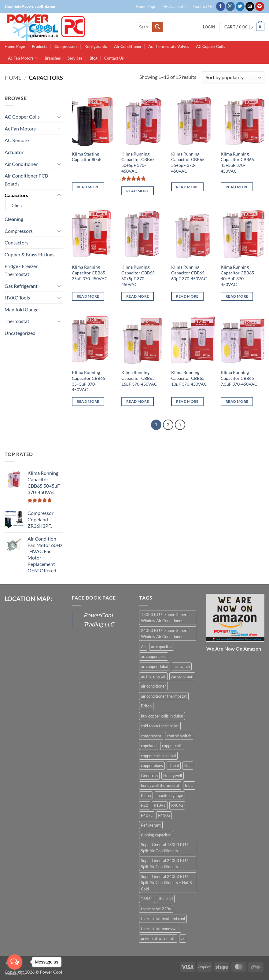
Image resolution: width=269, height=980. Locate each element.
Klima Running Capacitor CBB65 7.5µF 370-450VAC (239, 378)
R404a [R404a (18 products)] (177, 805)
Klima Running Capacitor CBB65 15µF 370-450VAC (139, 378)
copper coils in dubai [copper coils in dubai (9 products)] (158, 756)
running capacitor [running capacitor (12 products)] (156, 835)
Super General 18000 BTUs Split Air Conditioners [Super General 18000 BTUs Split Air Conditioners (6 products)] (165, 848)
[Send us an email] (250, 6)
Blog (94, 58)
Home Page (146, 6)
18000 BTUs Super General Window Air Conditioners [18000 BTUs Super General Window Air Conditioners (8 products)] (165, 618)
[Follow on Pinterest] (260, 6)
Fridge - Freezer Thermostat (21, 270)
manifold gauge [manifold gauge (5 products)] (170, 795)
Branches (53, 58)
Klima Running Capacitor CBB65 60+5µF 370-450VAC (138, 275)
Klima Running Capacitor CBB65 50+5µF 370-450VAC (138, 162)
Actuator (14, 152)
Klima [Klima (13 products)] (146, 795)
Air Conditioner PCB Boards (26, 180)
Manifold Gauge (22, 309)
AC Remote (17, 140)
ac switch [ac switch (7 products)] (182, 666)
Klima (16, 206)
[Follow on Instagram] (230, 6)
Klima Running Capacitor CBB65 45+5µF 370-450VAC (237, 162)
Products (40, 46)
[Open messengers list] (15, 962)
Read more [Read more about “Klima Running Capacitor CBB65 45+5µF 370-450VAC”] (237, 187)
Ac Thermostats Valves (169, 46)
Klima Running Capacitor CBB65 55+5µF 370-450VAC (188, 162)
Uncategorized (20, 333)
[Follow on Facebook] (221, 6)
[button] (209, 27)
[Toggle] (59, 117)
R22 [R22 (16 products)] (145, 805)
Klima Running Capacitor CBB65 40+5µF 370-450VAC (237, 275)
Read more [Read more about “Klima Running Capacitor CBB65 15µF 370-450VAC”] (138, 401)
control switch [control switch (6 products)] (179, 736)
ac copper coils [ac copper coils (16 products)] (154, 656)
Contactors (17, 242)
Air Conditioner (128, 46)
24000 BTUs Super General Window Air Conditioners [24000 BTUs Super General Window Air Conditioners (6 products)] (165, 633)
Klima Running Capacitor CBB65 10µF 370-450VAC (189, 378)
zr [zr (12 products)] (183, 938)
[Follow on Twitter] (240, 6)
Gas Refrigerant (21, 286)
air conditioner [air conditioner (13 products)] (153, 686)
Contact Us (203, 6)
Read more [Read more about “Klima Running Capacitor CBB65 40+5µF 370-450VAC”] (237, 296)
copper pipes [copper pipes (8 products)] (152, 765)
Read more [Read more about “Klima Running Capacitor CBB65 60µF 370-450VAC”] (187, 296)
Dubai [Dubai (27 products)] (174, 765)
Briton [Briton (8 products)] (146, 706)
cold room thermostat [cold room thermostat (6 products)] (160, 726)
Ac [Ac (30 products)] (143, 647)
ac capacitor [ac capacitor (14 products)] (162, 647)
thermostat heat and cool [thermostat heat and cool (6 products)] (163, 919)
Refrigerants (96, 46)
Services (75, 58)
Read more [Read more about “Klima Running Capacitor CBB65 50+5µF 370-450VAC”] (138, 191)
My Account (175, 6)
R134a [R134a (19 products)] (160, 805)
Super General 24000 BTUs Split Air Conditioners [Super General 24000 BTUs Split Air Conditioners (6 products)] (165, 864)
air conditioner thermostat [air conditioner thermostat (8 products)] (164, 696)
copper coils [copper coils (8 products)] (172, 746)
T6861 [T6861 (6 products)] (147, 899)
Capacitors (16, 195)
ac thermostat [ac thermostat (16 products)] (153, 676)
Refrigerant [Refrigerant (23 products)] (151, 825)
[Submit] (157, 27)
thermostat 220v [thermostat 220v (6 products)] (156, 909)
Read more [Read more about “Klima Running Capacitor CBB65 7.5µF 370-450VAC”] (237, 401)
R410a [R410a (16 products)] (164, 815)
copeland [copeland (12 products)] (149, 746)
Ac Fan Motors (23, 58)
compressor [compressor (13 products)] (151, 736)
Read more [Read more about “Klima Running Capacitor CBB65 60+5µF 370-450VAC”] (138, 296)
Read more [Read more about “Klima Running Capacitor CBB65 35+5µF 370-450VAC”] (88, 401)
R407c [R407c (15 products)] (147, 815)
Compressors (66, 46)
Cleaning (14, 219)
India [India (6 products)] (189, 785)
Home (13, 78)
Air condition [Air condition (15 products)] (182, 676)
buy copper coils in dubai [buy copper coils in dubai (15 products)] (162, 716)
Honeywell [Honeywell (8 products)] (173, 776)
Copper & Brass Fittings (29, 254)
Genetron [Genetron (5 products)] (149, 776)
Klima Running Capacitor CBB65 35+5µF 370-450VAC (88, 381)
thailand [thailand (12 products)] (166, 899)
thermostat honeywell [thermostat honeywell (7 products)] (160, 929)
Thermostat (17, 321)
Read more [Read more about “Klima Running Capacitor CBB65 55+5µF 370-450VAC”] (187, 187)
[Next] (180, 425)
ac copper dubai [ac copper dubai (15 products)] (155, 666)
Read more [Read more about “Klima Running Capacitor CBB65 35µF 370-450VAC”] (88, 296)
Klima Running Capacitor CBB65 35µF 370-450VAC (90, 273)
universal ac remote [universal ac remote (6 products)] (158, 938)
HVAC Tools (17, 297)
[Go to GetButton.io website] (15, 974)
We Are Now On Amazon (234, 649)
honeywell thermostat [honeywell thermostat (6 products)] (160, 785)
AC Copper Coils (211, 46)
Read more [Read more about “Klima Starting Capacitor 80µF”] (88, 187)
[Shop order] (233, 77)
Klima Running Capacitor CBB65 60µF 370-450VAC (189, 273)
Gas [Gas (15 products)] (188, 765)
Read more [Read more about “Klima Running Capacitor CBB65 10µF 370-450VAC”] (187, 401)
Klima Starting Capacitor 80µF (87, 157)
